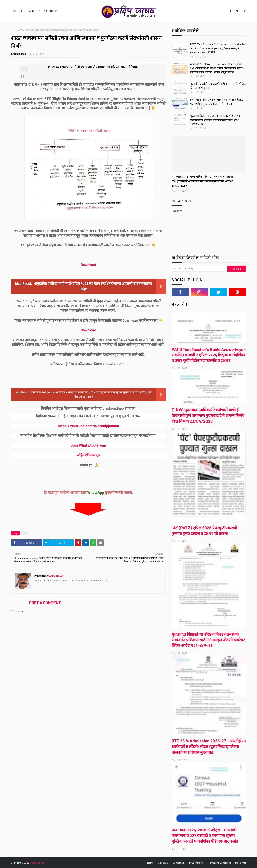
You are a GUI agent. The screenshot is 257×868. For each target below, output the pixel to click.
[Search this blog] (200, 269)
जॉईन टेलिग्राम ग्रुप (88, 455)
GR (21, 30)
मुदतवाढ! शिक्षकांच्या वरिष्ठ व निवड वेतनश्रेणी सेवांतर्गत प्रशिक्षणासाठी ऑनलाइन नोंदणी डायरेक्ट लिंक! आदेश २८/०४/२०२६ (215, 120)
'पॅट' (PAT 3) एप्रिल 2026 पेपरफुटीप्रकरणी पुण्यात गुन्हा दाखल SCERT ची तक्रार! (204, 530)
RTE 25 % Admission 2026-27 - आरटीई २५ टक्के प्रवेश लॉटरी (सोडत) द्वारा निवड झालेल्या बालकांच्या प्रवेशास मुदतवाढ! (209, 746)
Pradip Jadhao (37, 863)
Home (22, 11)
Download (88, 265)
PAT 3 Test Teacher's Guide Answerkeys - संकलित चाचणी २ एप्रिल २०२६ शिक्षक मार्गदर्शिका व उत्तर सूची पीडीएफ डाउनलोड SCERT (217, 48)
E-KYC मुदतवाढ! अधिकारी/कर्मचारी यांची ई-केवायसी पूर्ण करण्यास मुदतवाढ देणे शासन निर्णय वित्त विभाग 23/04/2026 (208, 415)
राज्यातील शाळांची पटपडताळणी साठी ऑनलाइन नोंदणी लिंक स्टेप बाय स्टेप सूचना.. (218, 86)
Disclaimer (241, 863)
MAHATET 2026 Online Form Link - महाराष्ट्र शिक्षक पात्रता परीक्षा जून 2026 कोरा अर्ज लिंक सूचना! (216, 102)
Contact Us (51, 11)
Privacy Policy (196, 863)
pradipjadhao (19, 54)
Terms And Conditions (220, 863)
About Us (35, 11)
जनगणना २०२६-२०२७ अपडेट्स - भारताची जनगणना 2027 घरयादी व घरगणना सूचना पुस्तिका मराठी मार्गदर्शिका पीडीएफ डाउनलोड (205, 835)
